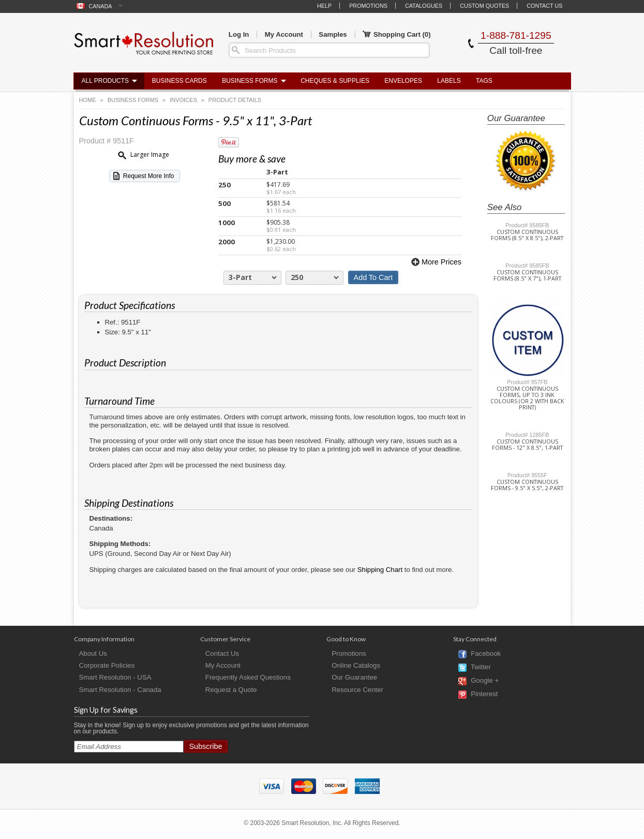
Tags (484, 81)
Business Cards (179, 81)
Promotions (368, 6)
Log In (239, 34)
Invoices (183, 100)
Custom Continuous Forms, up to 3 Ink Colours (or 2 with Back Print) (527, 398)
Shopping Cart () (397, 35)
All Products (106, 81)
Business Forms (250, 81)
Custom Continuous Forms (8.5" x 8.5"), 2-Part (527, 235)
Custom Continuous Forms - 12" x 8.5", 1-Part (527, 445)
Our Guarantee (354, 677)
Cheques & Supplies (335, 81)
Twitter (481, 667)
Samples (333, 34)
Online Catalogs (356, 665)
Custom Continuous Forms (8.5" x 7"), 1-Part (527, 275)
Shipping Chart (380, 570)
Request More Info (149, 176)
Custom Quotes (484, 6)
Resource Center (357, 690)
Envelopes (403, 81)
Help (324, 6)
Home (88, 100)
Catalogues (424, 6)
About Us (93, 653)
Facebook (486, 654)
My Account (284, 34)
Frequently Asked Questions (248, 677)
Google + (485, 681)
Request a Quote (231, 690)
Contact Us (544, 6)
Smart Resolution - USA (115, 677)
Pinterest (484, 694)
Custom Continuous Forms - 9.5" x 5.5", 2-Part (527, 485)
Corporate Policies (107, 665)
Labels (449, 81)
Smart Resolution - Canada (120, 690)
